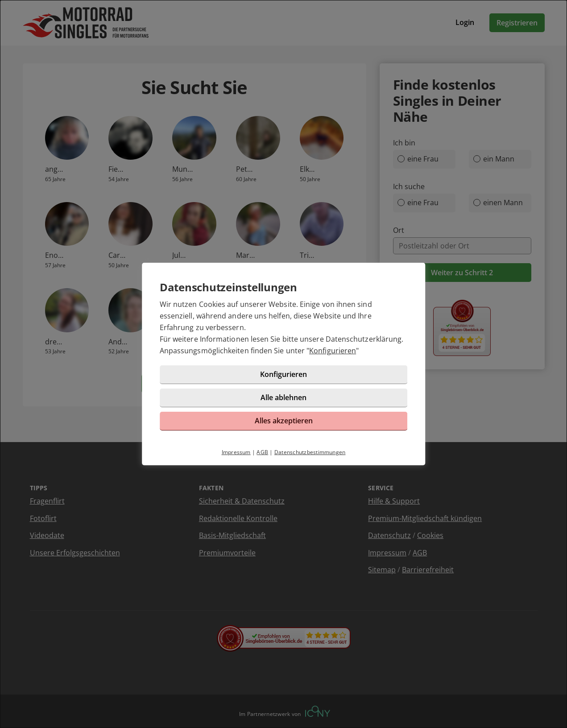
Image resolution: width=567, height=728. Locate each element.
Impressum (236, 452)
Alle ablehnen (283, 397)
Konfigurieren (333, 351)
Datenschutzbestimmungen (310, 452)
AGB (262, 452)
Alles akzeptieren (284, 421)
